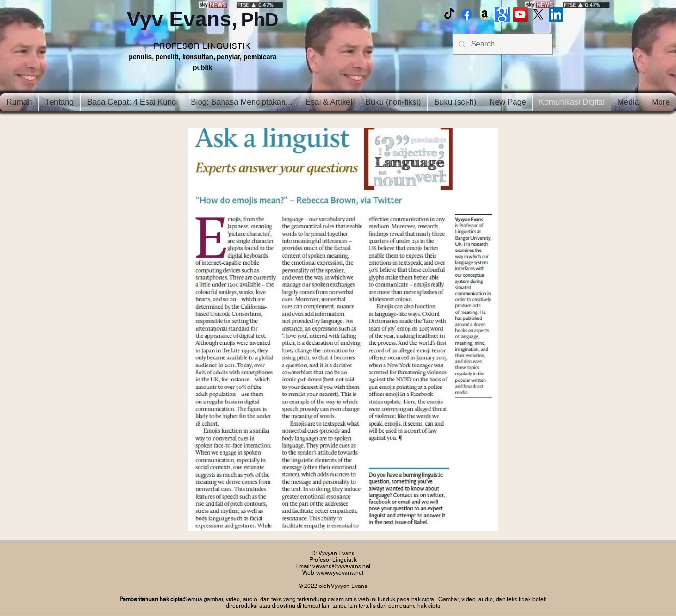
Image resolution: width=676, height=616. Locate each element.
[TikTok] (449, 14)
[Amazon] (485, 14)
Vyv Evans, (202, 19)
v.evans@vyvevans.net (341, 566)
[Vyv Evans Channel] (520, 14)
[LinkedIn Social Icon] (556, 14)
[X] (538, 14)
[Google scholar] (503, 14)
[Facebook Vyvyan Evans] (467, 14)
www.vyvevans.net (340, 573)
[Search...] (502, 44)
